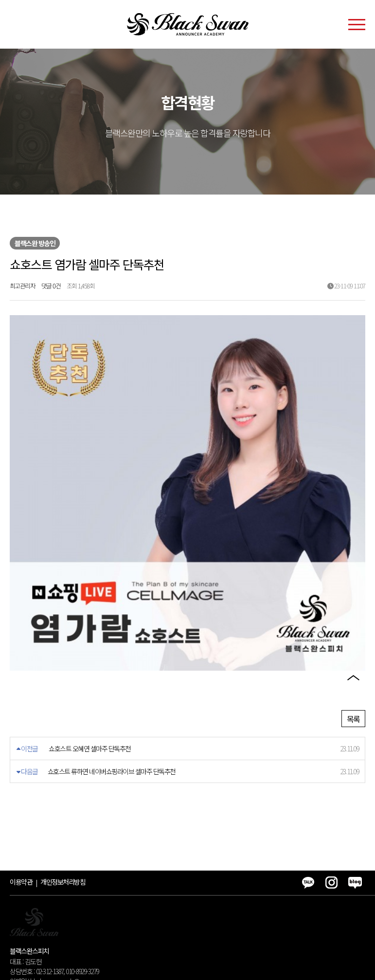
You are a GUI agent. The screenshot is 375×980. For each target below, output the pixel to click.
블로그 (353, 656)
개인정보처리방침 (63, 818)
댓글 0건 (51, 286)
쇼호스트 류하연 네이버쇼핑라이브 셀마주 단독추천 (112, 708)
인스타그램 (353, 628)
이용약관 (21, 818)
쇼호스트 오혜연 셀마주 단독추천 (90, 685)
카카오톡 (353, 600)
